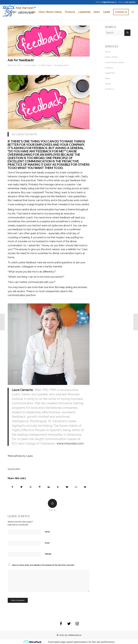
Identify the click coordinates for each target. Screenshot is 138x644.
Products (109, 68)
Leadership (110, 73)
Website (48, 554)
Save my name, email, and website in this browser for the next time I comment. (43, 565)
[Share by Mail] (85, 487)
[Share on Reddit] (76, 487)
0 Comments (30, 65)
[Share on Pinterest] (40, 487)
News (108, 78)
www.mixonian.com (70, 443)
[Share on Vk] (67, 487)
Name (48, 532)
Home (108, 52)
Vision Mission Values (115, 62)
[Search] (133, 12)
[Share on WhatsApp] (31, 487)
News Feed (46, 65)
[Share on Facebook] (12, 487)
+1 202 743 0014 (130, 2)
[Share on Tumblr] (58, 487)
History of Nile (111, 57)
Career (108, 84)
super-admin (63, 65)
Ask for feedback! (21, 60)
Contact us (110, 89)
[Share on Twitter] (21, 487)
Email (48, 543)
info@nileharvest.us (109, 2)
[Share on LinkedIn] (49, 487)
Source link (14, 469)
